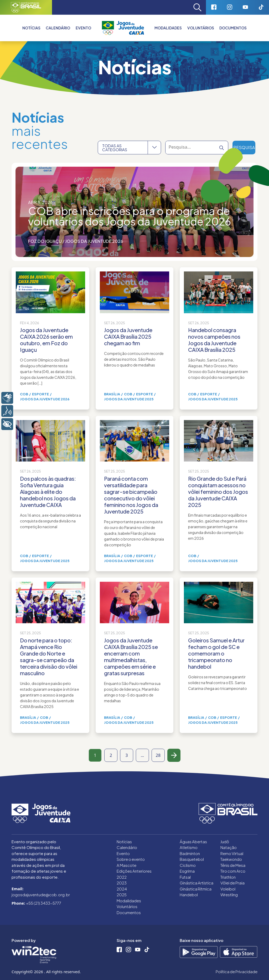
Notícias (31, 28)
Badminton (190, 853)
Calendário (58, 28)
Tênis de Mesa (233, 865)
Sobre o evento (131, 859)
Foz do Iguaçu (45, 241)
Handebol (189, 895)
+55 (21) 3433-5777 (44, 903)
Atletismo (189, 847)
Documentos (233, 28)
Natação (229, 847)
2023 (122, 883)
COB (24, 394)
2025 (122, 895)
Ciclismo (188, 865)
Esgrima (187, 871)
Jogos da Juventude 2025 (129, 399)
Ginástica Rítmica (196, 889)
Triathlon (228, 877)
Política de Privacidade (237, 971)
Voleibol (228, 889)
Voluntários (201, 28)
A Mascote (126, 865)
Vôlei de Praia (232, 883)
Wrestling (229, 895)
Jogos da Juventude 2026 (94, 241)
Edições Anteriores (134, 871)
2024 (122, 889)
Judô (225, 842)
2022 (122, 877)
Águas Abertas (193, 842)
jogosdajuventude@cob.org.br (41, 895)
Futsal (185, 877)
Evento (123, 853)
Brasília (112, 394)
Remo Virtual (232, 853)
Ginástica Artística (196, 883)
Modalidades (168, 28)
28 (158, 755)
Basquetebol (192, 859)
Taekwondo (231, 859)
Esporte (40, 394)
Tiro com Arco (233, 871)
